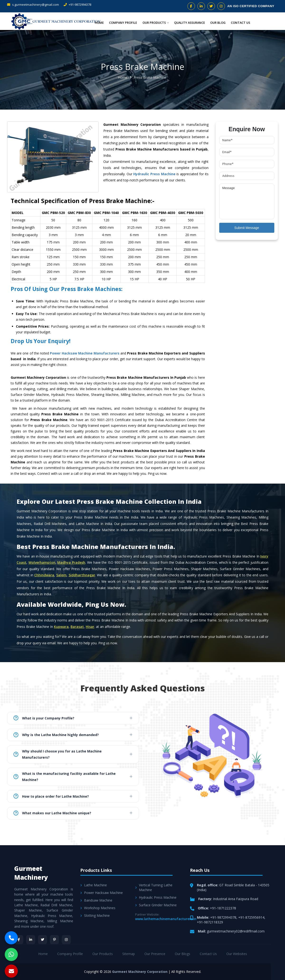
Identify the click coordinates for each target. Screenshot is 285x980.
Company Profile (122, 22)
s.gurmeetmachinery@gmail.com (33, 5)
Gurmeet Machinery (31, 873)
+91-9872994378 (77, 5)
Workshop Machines (98, 908)
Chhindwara (44, 575)
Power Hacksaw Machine (102, 893)
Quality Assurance (189, 22)
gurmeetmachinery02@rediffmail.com (236, 931)
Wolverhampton (42, 562)
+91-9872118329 (210, 922)
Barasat (77, 627)
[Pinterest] (54, 940)
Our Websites (237, 954)
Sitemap (129, 954)
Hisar (90, 627)
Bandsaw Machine (96, 900)
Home (99, 22)
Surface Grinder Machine (156, 905)
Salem (61, 575)
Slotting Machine (95, 915)
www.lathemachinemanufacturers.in (166, 919)
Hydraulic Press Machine (154, 174)
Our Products (154, 22)
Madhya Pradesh (71, 562)
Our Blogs (183, 954)
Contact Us (240, 22)
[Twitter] (43, 940)
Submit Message (247, 228)
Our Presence (155, 954)
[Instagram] (66, 940)
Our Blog (218, 22)
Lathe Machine (94, 885)
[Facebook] (19, 940)
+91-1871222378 (223, 908)
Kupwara (61, 627)
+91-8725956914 (251, 917)
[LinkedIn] (31, 940)
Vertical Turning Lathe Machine (154, 887)
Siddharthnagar (82, 575)
